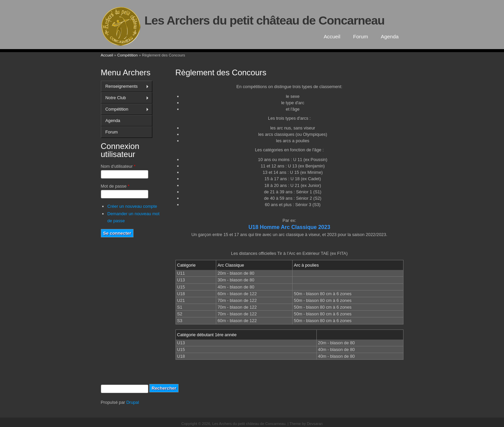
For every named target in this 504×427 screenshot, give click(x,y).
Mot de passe (115, 186)
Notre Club (125, 98)
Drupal (133, 402)
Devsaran (315, 424)
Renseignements (125, 86)
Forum (360, 36)
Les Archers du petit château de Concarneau (265, 21)
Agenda (390, 36)
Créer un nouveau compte (132, 206)
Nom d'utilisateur (118, 166)
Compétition (128, 55)
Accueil (332, 36)
